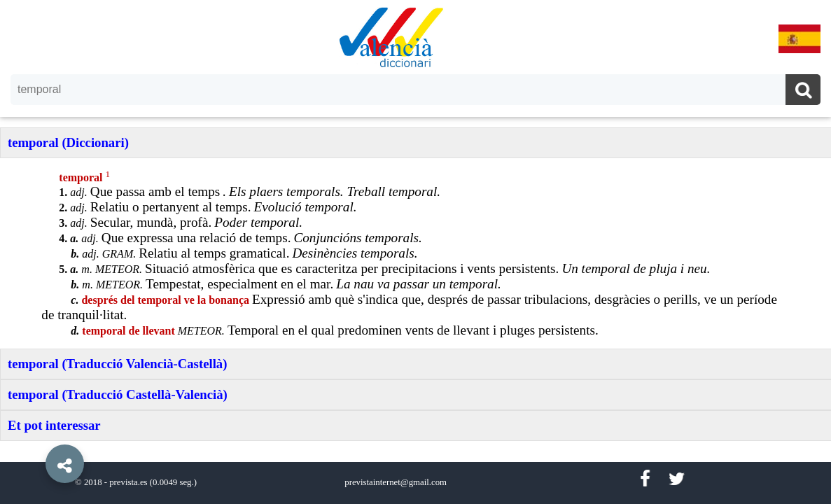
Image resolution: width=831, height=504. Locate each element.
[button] (35, 432)
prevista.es (128, 482)
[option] (415, 252)
